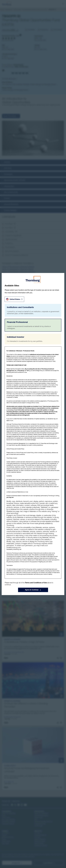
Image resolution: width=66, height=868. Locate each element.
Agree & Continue (33, 590)
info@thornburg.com (14, 547)
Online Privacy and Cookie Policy (25, 453)
